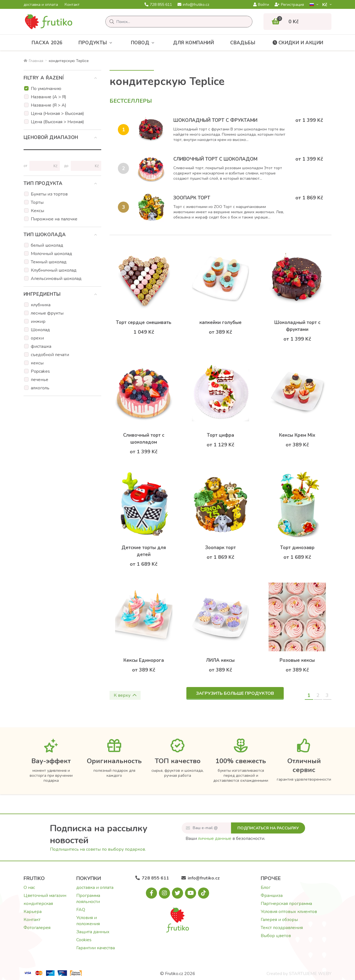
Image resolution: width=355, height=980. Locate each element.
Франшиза (272, 896)
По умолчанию (46, 89)
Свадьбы (243, 43)
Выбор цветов (276, 936)
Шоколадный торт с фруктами (215, 120)
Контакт (72, 5)
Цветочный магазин (45, 896)
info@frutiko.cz (193, 5)
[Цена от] (42, 166)
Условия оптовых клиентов (289, 912)
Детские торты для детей (144, 551)
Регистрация (289, 5)
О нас (29, 888)
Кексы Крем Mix (297, 435)
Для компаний (193, 43)
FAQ (81, 910)
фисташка (41, 346)
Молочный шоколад (51, 254)
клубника (41, 305)
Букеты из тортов (49, 194)
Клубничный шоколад (54, 270)
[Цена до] (84, 166)
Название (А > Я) (49, 97)
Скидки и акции (297, 43)
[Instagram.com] (164, 893)
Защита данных (93, 932)
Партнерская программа (286, 904)
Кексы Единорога (144, 660)
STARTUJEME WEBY (310, 974)
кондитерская (38, 904)
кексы (37, 363)
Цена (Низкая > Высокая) (57, 114)
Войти (261, 5)
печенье (40, 380)
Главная (33, 61)
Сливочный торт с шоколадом (215, 159)
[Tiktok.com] (204, 893)
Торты (37, 202)
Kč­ (325, 5)
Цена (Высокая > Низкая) (57, 122)
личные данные (215, 838)
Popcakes (40, 371)
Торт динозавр (297, 548)
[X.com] (177, 893)
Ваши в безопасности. (225, 838)
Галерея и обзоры (279, 920)
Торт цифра (220, 435)
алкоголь (40, 388)
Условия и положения (88, 921)
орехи (37, 338)
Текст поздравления (282, 928)
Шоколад (40, 330)
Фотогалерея (37, 928)
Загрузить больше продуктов (235, 693)
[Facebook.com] (151, 893)
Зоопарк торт (192, 198)
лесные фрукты (47, 313)
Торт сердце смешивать (144, 322)
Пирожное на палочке (54, 219)
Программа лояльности (88, 899)
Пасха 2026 (47, 43)
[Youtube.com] (191, 893)
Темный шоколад (49, 262)
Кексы (37, 211)
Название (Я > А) (49, 105)
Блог (266, 888)
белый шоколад (47, 245)
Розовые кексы (297, 660)
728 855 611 (158, 5)
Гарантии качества (96, 948)
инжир (38, 321)
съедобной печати (50, 355)
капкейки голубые (220, 322)
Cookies (84, 940)
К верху (125, 695)
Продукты (97, 43)
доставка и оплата (41, 5)
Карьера (33, 912)
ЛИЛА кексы (220, 660)
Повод (144, 43)
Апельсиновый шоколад (56, 279)
